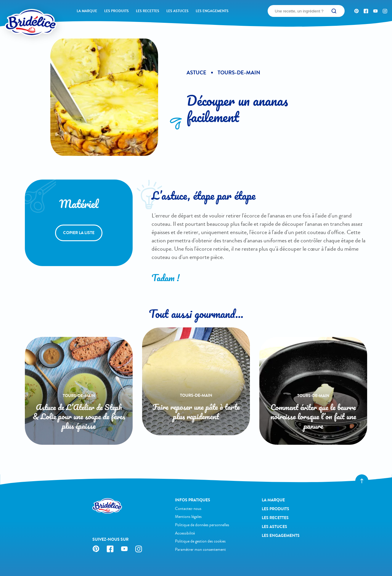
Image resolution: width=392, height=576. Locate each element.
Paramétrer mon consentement (200, 549)
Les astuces (177, 11)
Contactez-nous (188, 509)
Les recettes (148, 11)
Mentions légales (188, 517)
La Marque (87, 11)
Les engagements (212, 11)
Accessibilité (185, 533)
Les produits (117, 11)
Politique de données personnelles (202, 525)
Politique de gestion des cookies (200, 541)
